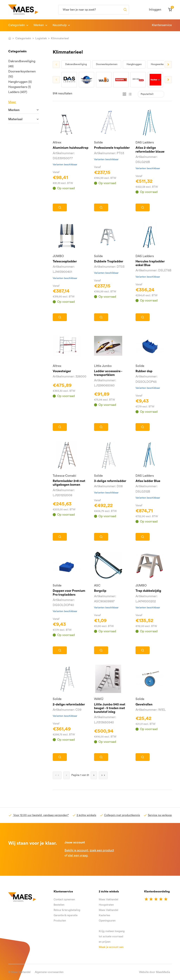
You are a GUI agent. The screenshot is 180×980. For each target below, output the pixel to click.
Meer (12, 102)
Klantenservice (162, 25)
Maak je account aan (111, 947)
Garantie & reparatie (66, 915)
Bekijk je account (76, 850)
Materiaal (15, 119)
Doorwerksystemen (107, 64)
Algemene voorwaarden (49, 972)
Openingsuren (107, 921)
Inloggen (155, 10)
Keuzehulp (60, 25)
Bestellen (59, 905)
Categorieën (17, 25)
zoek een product (102, 850)
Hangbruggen (134, 64)
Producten (60, 921)
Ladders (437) (18, 92)
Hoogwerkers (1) (20, 87)
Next (168, 64)
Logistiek (41, 38)
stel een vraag (78, 855)
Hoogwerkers (158, 64)
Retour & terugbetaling (67, 910)
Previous (56, 64)
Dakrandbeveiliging (76, 64)
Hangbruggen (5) (20, 82)
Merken (39, 25)
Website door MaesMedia (155, 972)
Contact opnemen (64, 900)
